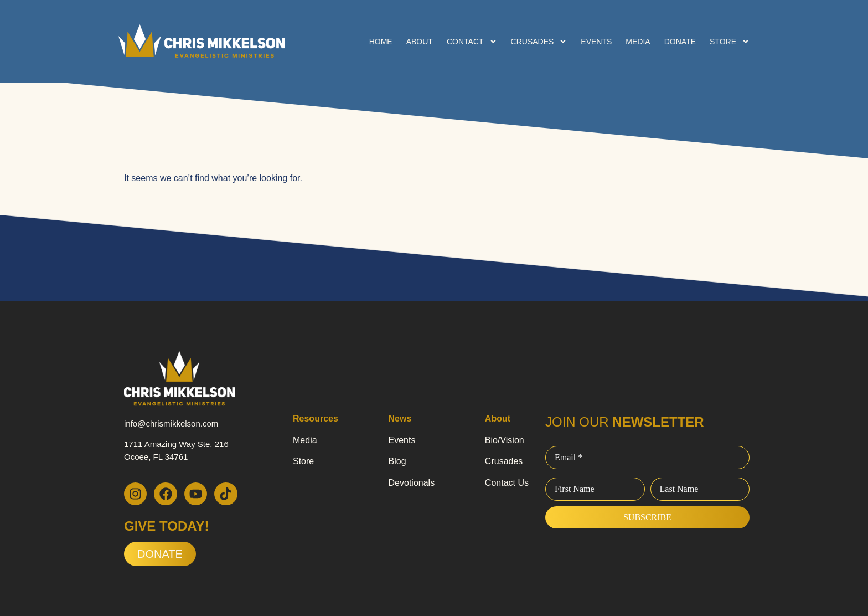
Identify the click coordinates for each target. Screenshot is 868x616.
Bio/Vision (505, 440)
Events (596, 42)
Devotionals (412, 483)
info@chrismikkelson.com (171, 423)
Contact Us (507, 483)
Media (638, 42)
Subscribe (647, 517)
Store (730, 42)
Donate (680, 42)
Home (381, 42)
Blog (397, 461)
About (420, 42)
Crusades (539, 42)
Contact (472, 42)
